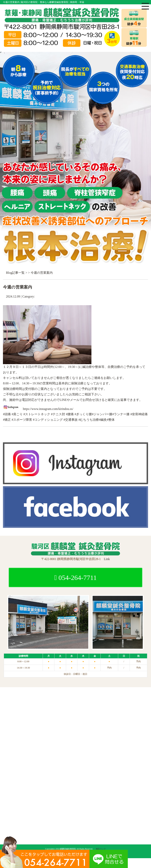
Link (107, 559)
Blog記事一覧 (15, 273)
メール (75, 400)
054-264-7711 (75, 578)
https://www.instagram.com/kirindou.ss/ (48, 409)
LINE (63, 400)
